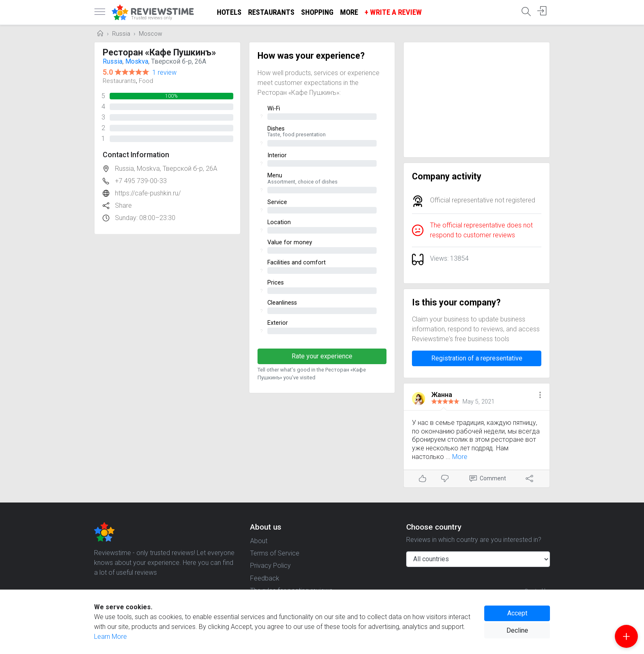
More (349, 12)
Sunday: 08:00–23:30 (145, 218)
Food (146, 81)
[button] (540, 396)
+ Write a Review (393, 12)
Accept (517, 613)
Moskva (137, 61)
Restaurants (271, 12)
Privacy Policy (270, 566)
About (259, 541)
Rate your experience (322, 356)
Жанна (442, 395)
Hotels (229, 12)
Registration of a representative (477, 358)
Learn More (110, 637)
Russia (121, 34)
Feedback (265, 578)
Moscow (151, 34)
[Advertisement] (477, 100)
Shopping (317, 12)
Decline (517, 630)
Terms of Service (275, 553)
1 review (164, 72)
